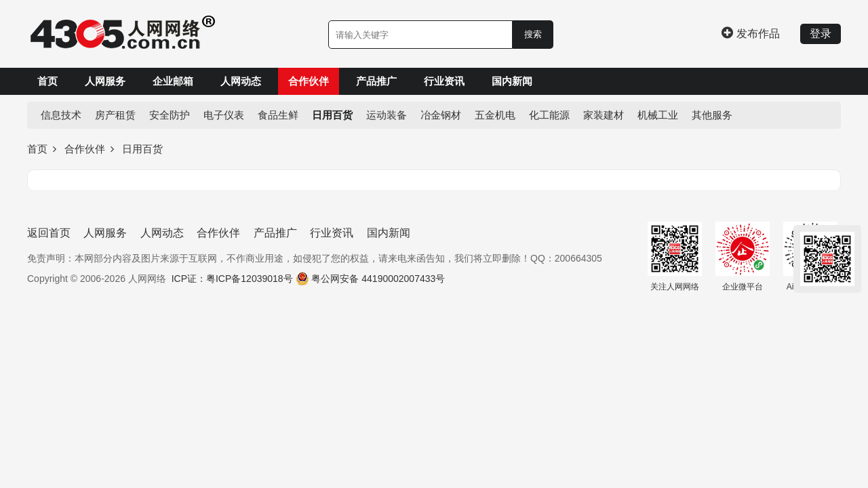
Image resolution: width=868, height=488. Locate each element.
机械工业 (658, 115)
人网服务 (105, 81)
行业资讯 (444, 81)
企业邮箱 (173, 81)
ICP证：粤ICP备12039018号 (232, 279)
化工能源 (549, 115)
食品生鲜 (278, 115)
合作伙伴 (309, 81)
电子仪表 (224, 115)
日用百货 (332, 115)
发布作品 (751, 34)
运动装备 (387, 115)
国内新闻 (512, 81)
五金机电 (495, 115)
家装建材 (604, 115)
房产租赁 (115, 115)
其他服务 (712, 115)
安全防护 (170, 115)
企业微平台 (743, 257)
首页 (47, 81)
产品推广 (376, 81)
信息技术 (61, 115)
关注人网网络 (675, 257)
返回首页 (49, 233)
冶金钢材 (441, 115)
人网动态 (241, 81)
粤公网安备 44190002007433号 (378, 279)
